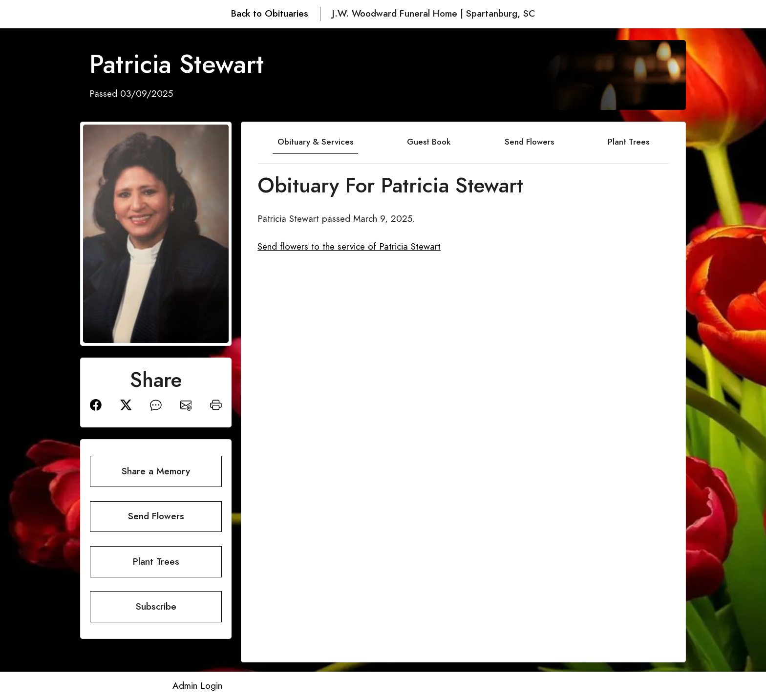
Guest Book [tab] (429, 142)
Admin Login (197, 686)
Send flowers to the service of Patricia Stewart (349, 246)
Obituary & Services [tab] (315, 142)
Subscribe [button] (156, 606)
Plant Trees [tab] (628, 142)
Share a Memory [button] (156, 471)
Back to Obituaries (270, 13)
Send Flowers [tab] (529, 142)
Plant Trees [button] (156, 562)
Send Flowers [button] (156, 516)
